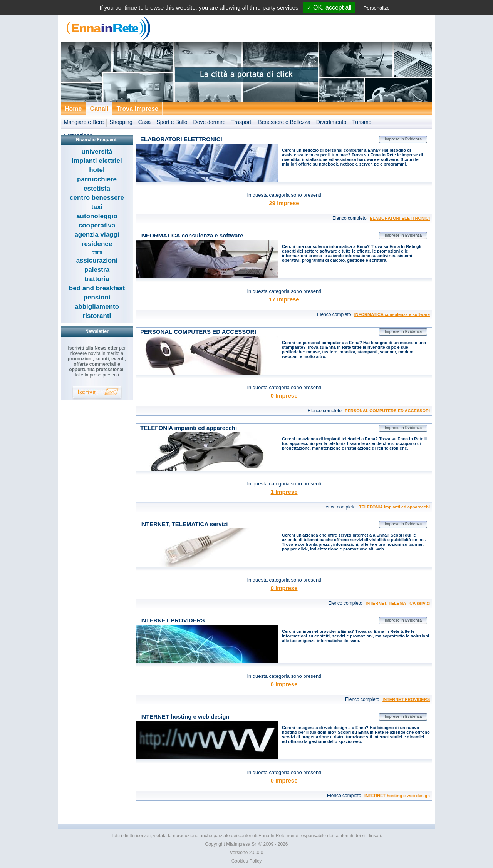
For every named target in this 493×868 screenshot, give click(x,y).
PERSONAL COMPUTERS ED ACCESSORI (387, 411)
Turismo (362, 122)
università (97, 151)
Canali (99, 109)
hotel (97, 170)
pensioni (97, 297)
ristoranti (97, 316)
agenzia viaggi (97, 235)
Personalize (377, 8)
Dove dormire (210, 122)
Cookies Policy (247, 861)
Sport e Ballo (172, 122)
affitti (97, 252)
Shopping (121, 122)
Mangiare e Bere (84, 122)
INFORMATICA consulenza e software (392, 314)
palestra (97, 270)
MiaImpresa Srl (242, 844)
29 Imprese (284, 203)
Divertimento (331, 122)
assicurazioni (97, 260)
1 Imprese (284, 492)
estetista (97, 188)
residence (97, 244)
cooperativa (97, 225)
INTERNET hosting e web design (397, 796)
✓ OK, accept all (329, 8)
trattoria (97, 279)
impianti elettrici (97, 161)
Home (73, 109)
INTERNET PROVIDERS (406, 699)
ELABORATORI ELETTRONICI (400, 218)
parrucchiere (97, 179)
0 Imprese (284, 396)
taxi (97, 207)
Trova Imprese (137, 109)
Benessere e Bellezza (284, 122)
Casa (145, 122)
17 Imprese (284, 299)
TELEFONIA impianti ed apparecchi (394, 507)
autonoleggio (97, 216)
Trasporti (242, 122)
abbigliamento (97, 307)
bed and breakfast (97, 288)
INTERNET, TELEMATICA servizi (398, 603)
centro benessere (97, 198)
